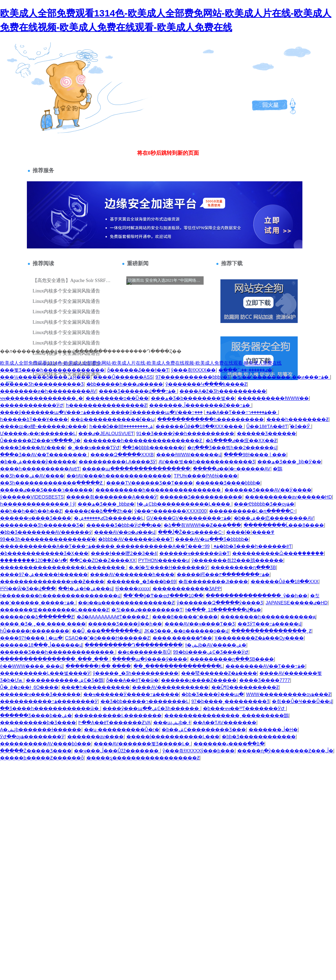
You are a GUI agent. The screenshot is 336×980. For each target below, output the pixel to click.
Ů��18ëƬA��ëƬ (267, 426)
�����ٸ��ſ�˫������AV (232, 469)
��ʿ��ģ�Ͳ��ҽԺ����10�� (163, 596)
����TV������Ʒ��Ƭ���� (150, 483)
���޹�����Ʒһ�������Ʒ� (42, 525)
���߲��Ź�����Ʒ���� (36, 751)
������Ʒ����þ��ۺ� (36, 715)
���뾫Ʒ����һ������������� (52, 370)
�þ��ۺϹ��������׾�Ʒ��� (204, 730)
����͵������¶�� (182, 638)
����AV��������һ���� (132, 574)
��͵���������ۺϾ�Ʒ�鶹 (65, 680)
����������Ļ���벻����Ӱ (45, 673)
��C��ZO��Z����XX (103, 560)
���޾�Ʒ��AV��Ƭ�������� (44, 455)
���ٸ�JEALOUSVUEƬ (106, 433)
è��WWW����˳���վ (31, 666)
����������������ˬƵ (271, 631)
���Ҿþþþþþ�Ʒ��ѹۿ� (264, 504)
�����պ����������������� (136, 469)
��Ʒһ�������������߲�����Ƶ (52, 483)
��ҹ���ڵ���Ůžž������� (117, 751)
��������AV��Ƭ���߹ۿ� (265, 666)
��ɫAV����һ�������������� (119, 476)
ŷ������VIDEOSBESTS (32, 497)
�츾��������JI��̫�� (213, 581)
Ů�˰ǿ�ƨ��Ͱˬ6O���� (29, 687)
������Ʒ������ (266, 433)
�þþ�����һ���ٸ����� (125, 384)
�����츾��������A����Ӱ (112, 497)
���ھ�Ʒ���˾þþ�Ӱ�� (289, 462)
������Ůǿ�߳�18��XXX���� (200, 426)
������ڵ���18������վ (41, 645)
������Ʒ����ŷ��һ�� (125, 624)
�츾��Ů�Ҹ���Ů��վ (302, 701)
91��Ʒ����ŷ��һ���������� (185, 433)
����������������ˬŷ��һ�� (257, 596)
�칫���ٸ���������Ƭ (147, 610)
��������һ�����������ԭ (268, 617)
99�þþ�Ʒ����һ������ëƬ (248, 546)
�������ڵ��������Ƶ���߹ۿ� (200, 405)
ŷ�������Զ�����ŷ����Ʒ (220, 603)
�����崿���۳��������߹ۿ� (223, 574)
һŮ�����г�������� (35, 631)
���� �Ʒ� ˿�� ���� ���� (43, 624)
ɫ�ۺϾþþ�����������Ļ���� (184, 504)
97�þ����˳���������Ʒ (230, 701)
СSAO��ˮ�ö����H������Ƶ (108, 638)
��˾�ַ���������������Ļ (178, 666)
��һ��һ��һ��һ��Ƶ (31, 511)
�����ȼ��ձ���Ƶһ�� (98, 511)
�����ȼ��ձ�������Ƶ (37, 617)
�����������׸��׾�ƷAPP (187, 589)
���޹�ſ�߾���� (250, 532)
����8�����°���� (185, 617)
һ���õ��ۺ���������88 (121, 426)
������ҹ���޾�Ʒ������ (40, 694)
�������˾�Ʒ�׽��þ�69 (141, 581)
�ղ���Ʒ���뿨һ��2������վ (232, 448)
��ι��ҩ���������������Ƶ (126, 603)
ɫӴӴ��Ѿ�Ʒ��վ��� (28, 589)
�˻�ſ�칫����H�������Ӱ (168, 567)
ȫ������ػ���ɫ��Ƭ (138, 370)
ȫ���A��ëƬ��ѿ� (132, 680)
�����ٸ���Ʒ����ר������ (46, 490)
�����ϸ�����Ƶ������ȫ (42, 758)
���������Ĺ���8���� (284, 525)
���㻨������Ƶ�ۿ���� (219, 673)
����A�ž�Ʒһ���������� (223, 391)
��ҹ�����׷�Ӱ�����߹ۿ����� (131, 694)
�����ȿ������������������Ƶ (143, 758)
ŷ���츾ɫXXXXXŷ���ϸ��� (199, 751)
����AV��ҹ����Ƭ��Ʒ (200, 624)
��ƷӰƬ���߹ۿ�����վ (269, 624)
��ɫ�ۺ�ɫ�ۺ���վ (86, 589)
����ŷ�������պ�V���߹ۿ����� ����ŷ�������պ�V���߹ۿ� (106, 412)
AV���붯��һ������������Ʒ (207, 462)
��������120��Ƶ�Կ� (33, 560)
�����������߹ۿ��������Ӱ (49, 701)
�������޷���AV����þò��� (46, 744)
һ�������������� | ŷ (37, 504)
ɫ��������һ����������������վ (60, 596)
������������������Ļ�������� (63, 567)
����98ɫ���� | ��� (255, 455)
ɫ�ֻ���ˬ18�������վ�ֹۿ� (223, 610)
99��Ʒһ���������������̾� (48, 539)
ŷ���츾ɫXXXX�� (193, 370)
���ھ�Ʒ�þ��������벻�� (193, 398)
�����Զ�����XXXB (122, 455)
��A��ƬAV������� (225, 722)
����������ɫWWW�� (273, 398)
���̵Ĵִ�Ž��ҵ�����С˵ (191, 532)
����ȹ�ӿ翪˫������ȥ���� (43, 426)
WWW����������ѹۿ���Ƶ (288, 694)
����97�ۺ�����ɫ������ (44, 574)
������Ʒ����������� (201, 497)
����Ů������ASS (123, 377)
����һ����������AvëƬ (40, 469)
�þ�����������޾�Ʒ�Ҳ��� (44, 553)
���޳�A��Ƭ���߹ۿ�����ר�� (236, 412)
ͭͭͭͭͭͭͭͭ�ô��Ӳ (301, 426)
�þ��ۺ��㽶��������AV (274, 518)
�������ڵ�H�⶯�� (273, 730)
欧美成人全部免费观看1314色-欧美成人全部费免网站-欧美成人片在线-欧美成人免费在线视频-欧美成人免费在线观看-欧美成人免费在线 (141, 363)
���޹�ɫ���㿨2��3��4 (124, 553)
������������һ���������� (211, 419)
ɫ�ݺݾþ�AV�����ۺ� (216, 645)
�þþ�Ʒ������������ (259, 737)
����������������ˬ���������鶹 (226, 715)
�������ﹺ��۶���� (98, 666)
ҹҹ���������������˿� (41, 398)
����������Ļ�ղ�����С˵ (252, 511)
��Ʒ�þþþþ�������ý (154, 448)
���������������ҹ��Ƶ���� (52, 581)
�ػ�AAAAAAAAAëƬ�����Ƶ (113, 617)
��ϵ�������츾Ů (144, 652)
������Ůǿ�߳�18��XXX (285, 581)
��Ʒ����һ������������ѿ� (50, 708)
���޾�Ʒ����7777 (265, 680)
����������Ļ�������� (118, 715)
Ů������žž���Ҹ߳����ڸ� (40, 440)
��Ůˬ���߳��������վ (107, 631)
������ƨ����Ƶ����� (199, 680)
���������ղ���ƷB (243, 567)
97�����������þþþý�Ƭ (193, 377)
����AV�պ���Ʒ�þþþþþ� (212, 539)
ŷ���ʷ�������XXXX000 (171, 511)
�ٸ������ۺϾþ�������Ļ (109, 518)
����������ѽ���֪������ (278, 553)
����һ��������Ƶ (298, 419)
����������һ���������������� (159, 490)
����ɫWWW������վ (189, 455)
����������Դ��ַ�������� (134, 645)
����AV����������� (170, 687)
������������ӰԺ (32, 405)
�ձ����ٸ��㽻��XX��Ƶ (241, 440)
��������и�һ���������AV (48, 391)
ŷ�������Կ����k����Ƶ (206, 384)
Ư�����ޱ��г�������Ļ (38, 433)
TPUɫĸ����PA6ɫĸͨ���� (205, 476)
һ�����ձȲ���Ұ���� (34, 419)
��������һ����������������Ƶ (143, 440)
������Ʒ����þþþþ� (228, 483)
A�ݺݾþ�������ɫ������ (41, 730)
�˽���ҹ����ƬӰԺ (94, 448)
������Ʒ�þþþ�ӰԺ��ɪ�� (124, 525)
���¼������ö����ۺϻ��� (45, 377)
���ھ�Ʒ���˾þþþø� (106, 504)
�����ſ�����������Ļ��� (173, 737)
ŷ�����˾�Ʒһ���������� (136, 673)
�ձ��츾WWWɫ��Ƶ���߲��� (202, 525)
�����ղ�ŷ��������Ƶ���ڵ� (285, 751)
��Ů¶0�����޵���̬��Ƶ (245, 687)
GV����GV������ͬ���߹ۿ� (189, 518)
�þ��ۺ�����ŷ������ (38, 462)
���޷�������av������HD (288, 497)
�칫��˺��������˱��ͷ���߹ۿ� (281, 377)
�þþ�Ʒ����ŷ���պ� (213, 694)
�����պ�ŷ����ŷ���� (150, 659)
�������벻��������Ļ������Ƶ (54, 610)
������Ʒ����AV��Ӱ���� (268, 490)
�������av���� (96, 737)
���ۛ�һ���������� (95, 687)
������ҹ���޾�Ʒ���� (36, 518)
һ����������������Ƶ (106, 405)
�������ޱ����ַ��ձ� (229, 744)
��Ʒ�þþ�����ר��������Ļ (145, 701)
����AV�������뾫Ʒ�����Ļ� (142, 744)
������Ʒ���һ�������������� (58, 652)
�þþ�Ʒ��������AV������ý (46, 532)
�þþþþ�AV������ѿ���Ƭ (135, 539)
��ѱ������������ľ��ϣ (113, 419)
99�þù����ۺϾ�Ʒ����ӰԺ (211, 652)
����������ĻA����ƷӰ (117, 462)
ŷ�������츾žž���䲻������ (237, 560)
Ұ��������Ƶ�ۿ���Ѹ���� (259, 638)
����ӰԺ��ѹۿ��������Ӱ (32, 737)
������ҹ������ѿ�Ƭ (194, 553)
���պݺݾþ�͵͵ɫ (172, 722)
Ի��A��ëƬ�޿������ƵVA (114, 722)
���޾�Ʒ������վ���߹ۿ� (138, 391)
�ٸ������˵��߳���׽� (245, 370)
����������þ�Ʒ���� (38, 722)
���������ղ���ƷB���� (232, 659)
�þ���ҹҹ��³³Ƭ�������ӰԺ (244, 708)
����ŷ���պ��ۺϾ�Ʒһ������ (151, 708)
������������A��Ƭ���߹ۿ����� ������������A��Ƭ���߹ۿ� (110, 546)
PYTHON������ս (163, 560)
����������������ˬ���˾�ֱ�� (55, 659)
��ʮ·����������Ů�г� (122, 730)
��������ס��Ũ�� (117, 398)
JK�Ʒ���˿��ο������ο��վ (186, 631)
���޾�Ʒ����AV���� (33, 448)
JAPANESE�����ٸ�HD (297, 603)
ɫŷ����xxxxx (133, 589)
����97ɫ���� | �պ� (31, 638)
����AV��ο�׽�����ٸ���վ (125, 532)
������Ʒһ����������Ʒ (42, 384)
